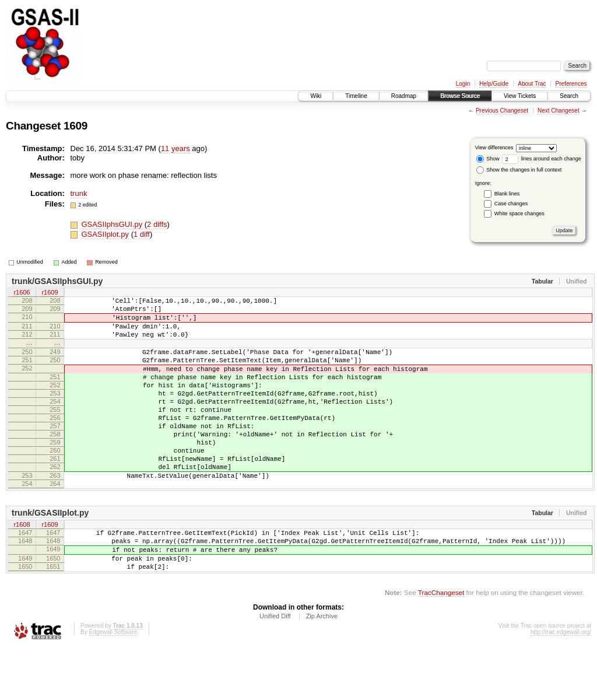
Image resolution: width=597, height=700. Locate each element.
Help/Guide (494, 84)
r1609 (50, 293)
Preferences (571, 84)
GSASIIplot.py (106, 234)
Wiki (316, 96)
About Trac (532, 84)
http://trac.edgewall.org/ (561, 685)
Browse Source (460, 96)
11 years (175, 148)
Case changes (511, 204)
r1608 (22, 567)
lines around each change (542, 159)
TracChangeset (441, 645)
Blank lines (507, 194)
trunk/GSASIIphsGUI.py (57, 281)
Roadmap (404, 96)
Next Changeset (559, 111)
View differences (494, 148)
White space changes (519, 213)
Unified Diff (275, 668)
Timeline (356, 96)
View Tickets (520, 96)
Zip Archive (322, 668)
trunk (79, 193)
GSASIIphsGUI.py (113, 224)
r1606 (22, 293)
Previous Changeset (502, 111)
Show (488, 159)
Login (463, 84)
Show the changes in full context (519, 170)
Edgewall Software (113, 685)
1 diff (142, 234)
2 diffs (157, 224)
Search (569, 96)
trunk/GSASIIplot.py (50, 555)
